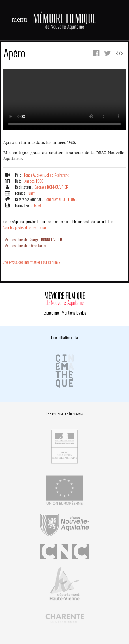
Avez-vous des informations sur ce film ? (32, 262)
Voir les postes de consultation (58, 225)
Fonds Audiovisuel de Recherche (46, 175)
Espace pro (51, 313)
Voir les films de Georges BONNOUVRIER (33, 240)
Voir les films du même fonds (25, 246)
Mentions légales (74, 313)
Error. (64, 100)
